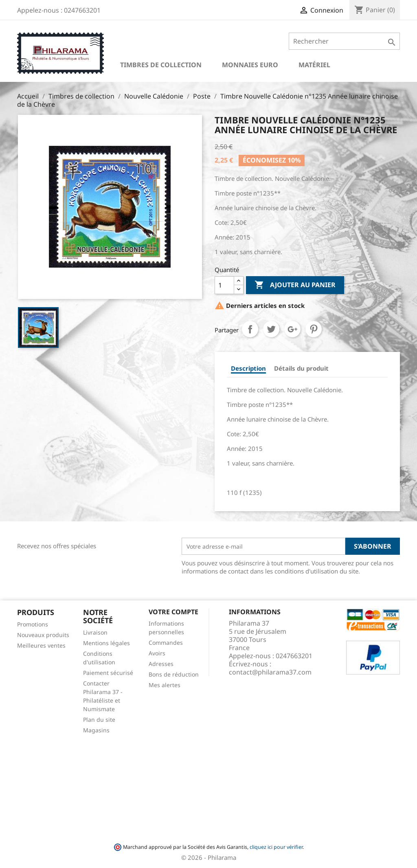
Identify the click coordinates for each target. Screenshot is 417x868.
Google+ (292, 329)
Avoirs (157, 653)
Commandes (166, 643)
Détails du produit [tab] (301, 368)
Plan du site (99, 720)
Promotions (33, 624)
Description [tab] (248, 368)
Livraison (95, 632)
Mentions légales (106, 643)
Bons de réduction (174, 674)
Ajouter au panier (295, 285)
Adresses (161, 664)
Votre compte (173, 612)
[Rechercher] (344, 41)
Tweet (271, 329)
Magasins (96, 730)
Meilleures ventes (41, 645)
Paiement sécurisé (108, 673)
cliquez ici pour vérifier (276, 847)
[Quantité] (224, 285)
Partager (250, 329)
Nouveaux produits (43, 635)
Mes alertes (165, 685)
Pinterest (314, 329)
